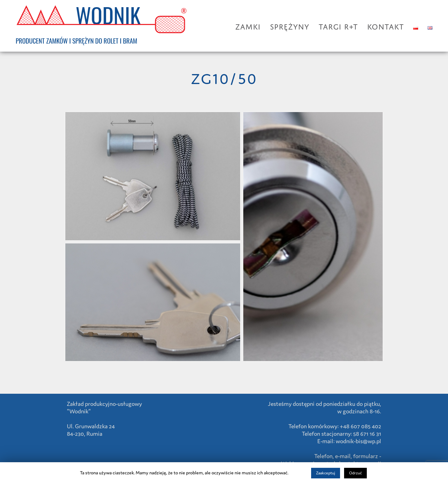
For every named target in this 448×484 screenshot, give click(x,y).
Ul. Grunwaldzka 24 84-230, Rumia (91, 430)
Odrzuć (355, 473)
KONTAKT (385, 26)
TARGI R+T (338, 26)
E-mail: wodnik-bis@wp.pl (349, 441)
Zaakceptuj (326, 473)
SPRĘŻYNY (290, 26)
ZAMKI (248, 26)
